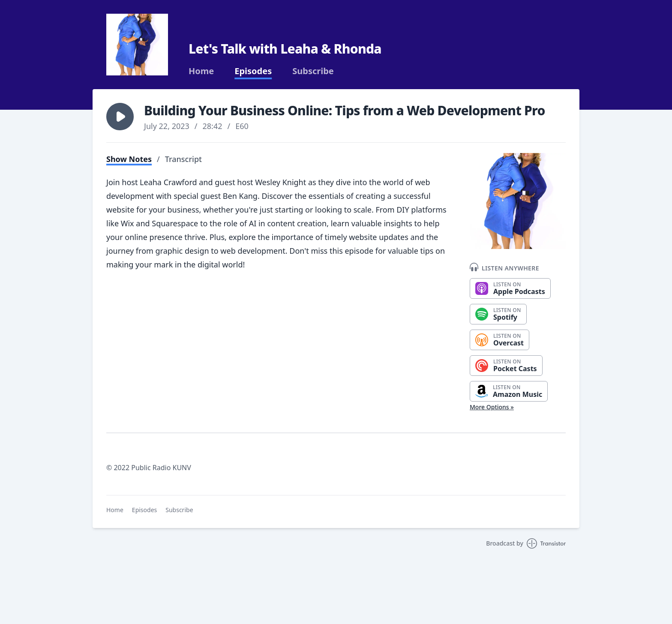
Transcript (183, 159)
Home (201, 71)
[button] (120, 117)
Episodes (253, 71)
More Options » (492, 407)
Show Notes (129, 159)
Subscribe (313, 71)
